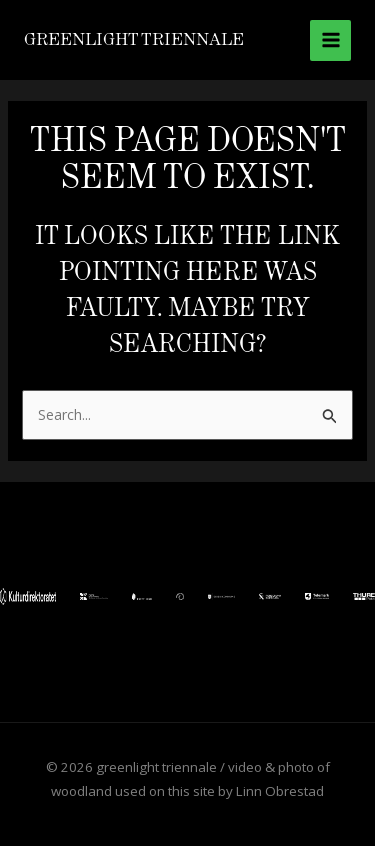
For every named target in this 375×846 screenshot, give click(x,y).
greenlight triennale (134, 39)
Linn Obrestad (280, 791)
